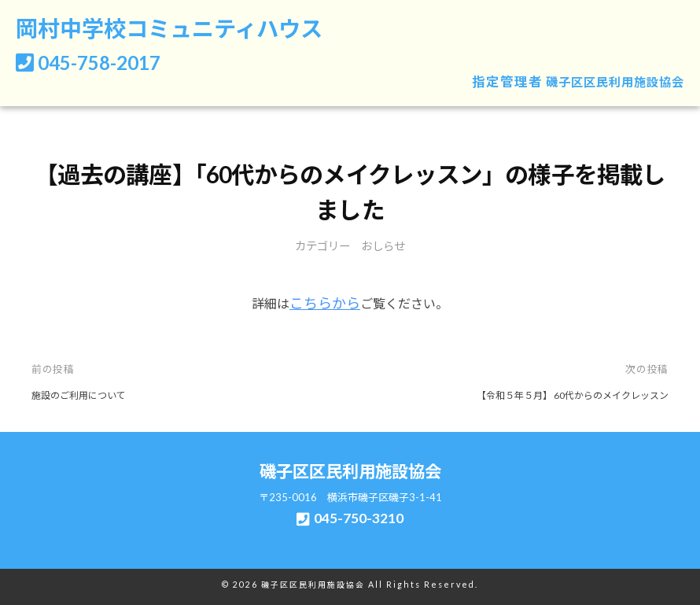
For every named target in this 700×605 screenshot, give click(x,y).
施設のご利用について (83, 394)
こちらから (325, 304)
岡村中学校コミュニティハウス (186, 30)
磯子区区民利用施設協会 (606, 84)
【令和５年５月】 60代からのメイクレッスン (564, 394)
